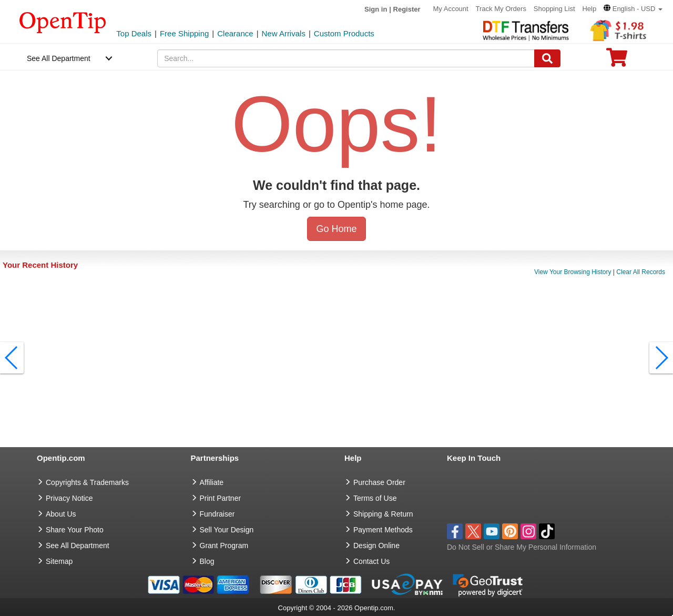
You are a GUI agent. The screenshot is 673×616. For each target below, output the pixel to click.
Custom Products (344, 33)
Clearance (235, 33)
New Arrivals (284, 33)
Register (407, 9)
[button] (633, 9)
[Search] (547, 58)
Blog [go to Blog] (207, 561)
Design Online (376, 546)
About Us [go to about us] (61, 514)
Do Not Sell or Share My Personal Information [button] (522, 547)
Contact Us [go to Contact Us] (371, 561)
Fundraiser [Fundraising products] (217, 514)
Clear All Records (641, 272)
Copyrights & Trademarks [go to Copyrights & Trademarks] (87, 482)
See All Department (59, 58)
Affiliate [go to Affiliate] (212, 482)
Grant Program (224, 546)
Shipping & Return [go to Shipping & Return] (383, 514)
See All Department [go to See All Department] (78, 546)
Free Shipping (184, 33)
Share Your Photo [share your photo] (75, 530)
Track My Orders (501, 9)
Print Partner (221, 498)
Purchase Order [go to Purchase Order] (379, 482)
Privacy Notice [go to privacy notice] (69, 498)
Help (589, 9)
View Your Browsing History (573, 272)
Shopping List (554, 9)
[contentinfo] (63, 22)
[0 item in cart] (617, 61)
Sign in (376, 9)
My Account (450, 9)
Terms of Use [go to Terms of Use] (375, 498)
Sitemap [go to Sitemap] (59, 561)
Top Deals (134, 33)
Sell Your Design (227, 530)
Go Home (336, 229)
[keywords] (346, 58)
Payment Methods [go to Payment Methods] (383, 530)
